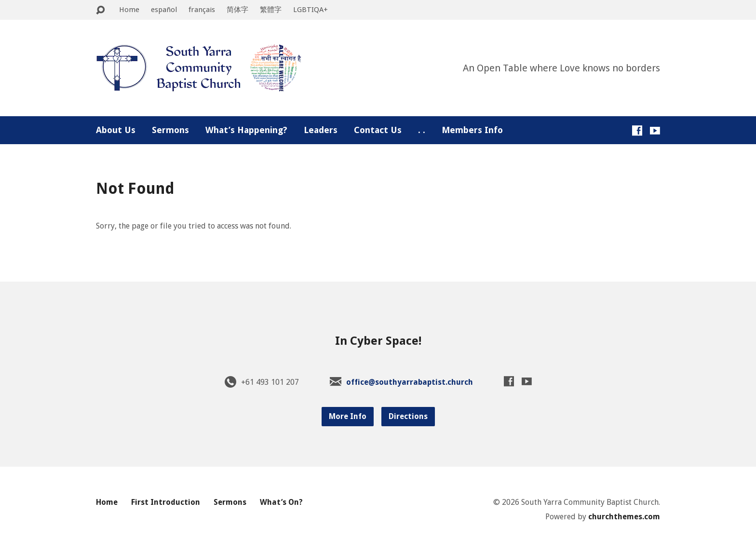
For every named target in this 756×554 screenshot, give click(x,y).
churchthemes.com (624, 517)
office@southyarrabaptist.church (410, 382)
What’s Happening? (246, 130)
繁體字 (271, 10)
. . (422, 130)
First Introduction (166, 502)
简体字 (237, 10)
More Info (348, 416)
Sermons (170, 130)
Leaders (321, 130)
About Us (116, 130)
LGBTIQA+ (310, 10)
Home (129, 10)
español (164, 10)
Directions (408, 416)
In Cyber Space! (378, 341)
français (202, 10)
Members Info (472, 130)
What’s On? (281, 502)
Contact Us (378, 130)
